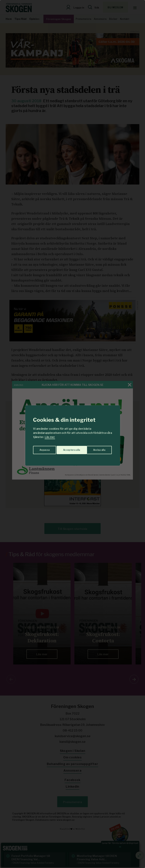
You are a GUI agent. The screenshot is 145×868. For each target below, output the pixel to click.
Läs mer (50, 437)
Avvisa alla (69, 449)
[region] (72, 434)
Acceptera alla (97, 449)
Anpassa (44, 449)
